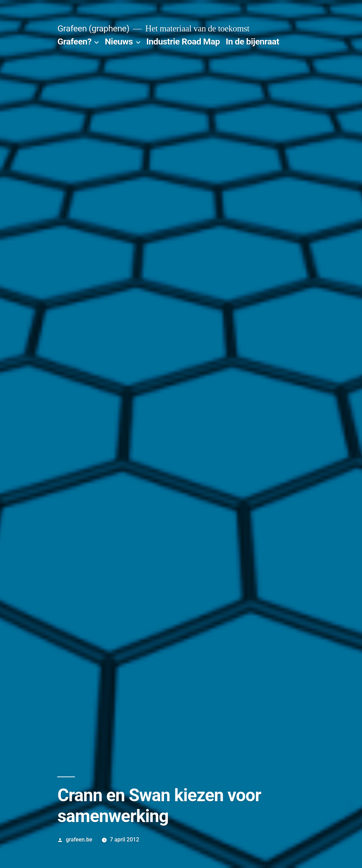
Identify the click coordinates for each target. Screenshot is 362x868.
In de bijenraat (253, 42)
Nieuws (119, 42)
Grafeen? (74, 42)
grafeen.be (79, 840)
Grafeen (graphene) (93, 28)
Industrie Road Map (183, 42)
